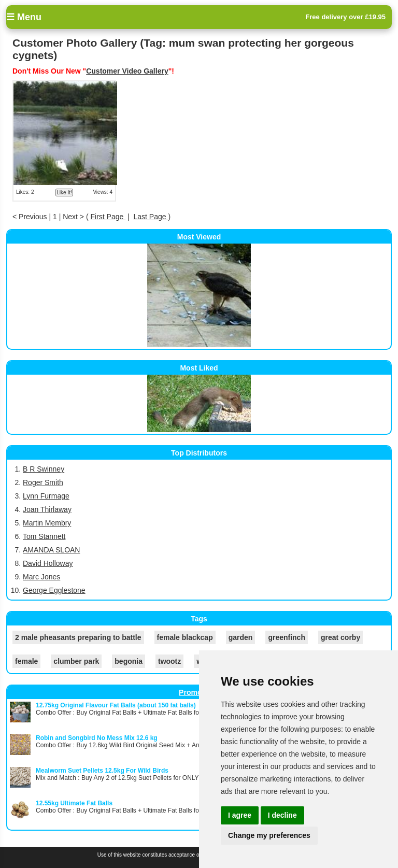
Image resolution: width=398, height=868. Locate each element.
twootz (169, 661)
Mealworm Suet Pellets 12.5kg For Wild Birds (102, 771)
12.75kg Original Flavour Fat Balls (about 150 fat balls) (116, 705)
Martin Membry (47, 523)
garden (241, 637)
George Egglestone (54, 590)
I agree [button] (240, 815)
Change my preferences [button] (269, 835)
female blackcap (185, 637)
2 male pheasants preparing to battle (78, 637)
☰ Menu (24, 17)
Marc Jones (41, 577)
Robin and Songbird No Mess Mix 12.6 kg (97, 738)
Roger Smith (43, 482)
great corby (340, 637)
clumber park (76, 661)
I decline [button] (282, 815)
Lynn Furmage (46, 496)
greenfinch (287, 637)
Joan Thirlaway (47, 509)
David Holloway (48, 563)
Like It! (64, 193)
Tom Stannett (44, 536)
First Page (108, 217)
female (26, 661)
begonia (129, 661)
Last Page (151, 217)
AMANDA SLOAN (51, 550)
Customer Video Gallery (127, 71)
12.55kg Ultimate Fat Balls (74, 803)
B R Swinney (44, 469)
